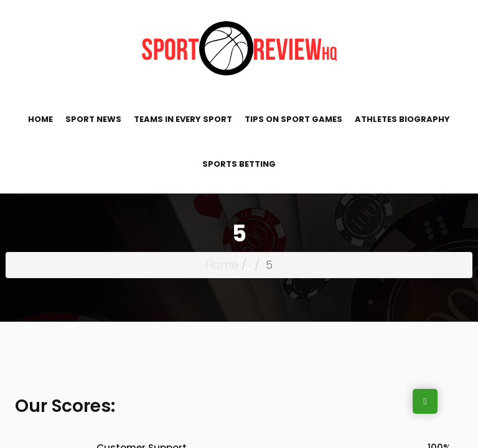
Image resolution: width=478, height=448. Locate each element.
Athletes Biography (402, 119)
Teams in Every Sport (183, 119)
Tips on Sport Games (293, 119)
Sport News (93, 119)
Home (40, 119)
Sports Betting (239, 164)
